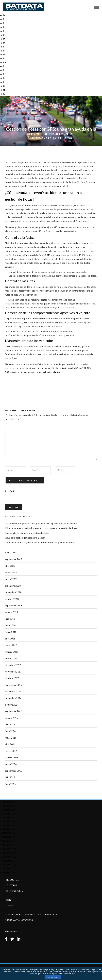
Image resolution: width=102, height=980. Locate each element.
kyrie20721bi (7, 833)
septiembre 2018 (14, 606)
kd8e (3, 31)
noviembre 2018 (13, 592)
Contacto (11, 906)
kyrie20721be (8, 818)
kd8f (2, 35)
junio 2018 (10, 625)
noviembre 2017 (13, 672)
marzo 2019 (11, 573)
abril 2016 (10, 744)
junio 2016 (10, 731)
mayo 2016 (11, 738)
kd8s (2, 86)
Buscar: (10, 491)
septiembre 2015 (14, 771)
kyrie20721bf (8, 821)
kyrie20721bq (8, 865)
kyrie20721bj (7, 837)
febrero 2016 (12, 758)
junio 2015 (10, 784)
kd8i (2, 47)
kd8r (2, 82)
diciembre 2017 (13, 665)
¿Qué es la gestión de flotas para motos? (25, 538)
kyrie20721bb (8, 806)
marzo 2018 (11, 645)
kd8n (3, 66)
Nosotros (11, 885)
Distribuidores (14, 891)
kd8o (3, 70)
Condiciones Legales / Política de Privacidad (32, 915)
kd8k (3, 55)
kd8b (3, 19)
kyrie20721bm (8, 849)
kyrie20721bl (7, 845)
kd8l (2, 58)
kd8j (2, 51)
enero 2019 (11, 579)
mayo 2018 (11, 632)
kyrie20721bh (8, 829)
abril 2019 (10, 566)
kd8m (3, 62)
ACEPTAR (53, 977)
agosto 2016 (11, 718)
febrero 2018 (12, 652)
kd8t (2, 90)
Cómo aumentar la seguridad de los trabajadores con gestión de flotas (40, 543)
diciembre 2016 (13, 691)
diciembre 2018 (13, 586)
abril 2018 (10, 639)
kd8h (3, 43)
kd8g (3, 39)
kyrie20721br (8, 869)
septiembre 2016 (14, 711)
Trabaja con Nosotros (19, 920)
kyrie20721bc (8, 810)
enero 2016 (11, 764)
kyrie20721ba (8, 802)
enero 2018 (11, 658)
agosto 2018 (11, 612)
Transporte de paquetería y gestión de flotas (27, 533)
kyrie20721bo (8, 857)
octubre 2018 (12, 599)
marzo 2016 (11, 751)
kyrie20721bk (8, 841)
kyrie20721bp (8, 861)
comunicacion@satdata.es (48, 372)
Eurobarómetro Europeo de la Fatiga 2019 (30, 255)
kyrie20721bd (8, 814)
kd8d (3, 27)
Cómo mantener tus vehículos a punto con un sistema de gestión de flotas (41, 528)
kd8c (2, 23)
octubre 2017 (12, 678)
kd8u (3, 94)
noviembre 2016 (13, 698)
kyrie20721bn (8, 853)
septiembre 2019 (14, 559)
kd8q (3, 78)
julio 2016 (10, 725)
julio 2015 (10, 777)
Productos (12, 880)
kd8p (3, 74)
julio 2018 (10, 619)
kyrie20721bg (8, 826)
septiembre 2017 (14, 685)
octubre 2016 (12, 705)
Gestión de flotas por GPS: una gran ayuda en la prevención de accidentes (41, 524)
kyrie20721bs (8, 872)
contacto (63, 368)
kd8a (3, 15)
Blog (68, 138)
